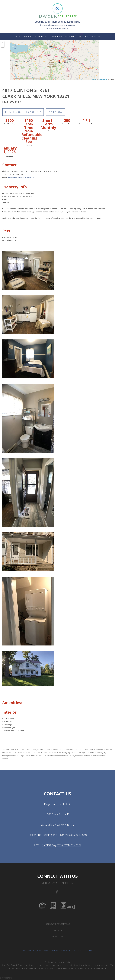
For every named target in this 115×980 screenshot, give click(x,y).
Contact (96, 37)
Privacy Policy (57, 931)
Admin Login (57, 937)
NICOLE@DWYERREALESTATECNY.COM (57, 25)
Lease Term (48, 131)
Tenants (70, 37)
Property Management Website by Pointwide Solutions (57, 951)
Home (18, 37)
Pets (6, 231)
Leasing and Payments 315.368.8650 (58, 22)
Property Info (15, 187)
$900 (10, 121)
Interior (9, 713)
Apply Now (56, 37)
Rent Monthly (9, 124)
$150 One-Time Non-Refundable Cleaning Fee (29, 131)
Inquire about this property (24, 112)
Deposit (29, 145)
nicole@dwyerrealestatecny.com (21, 178)
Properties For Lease (35, 37)
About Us (83, 37)
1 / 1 (86, 121)
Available (10, 156)
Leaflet (94, 79)
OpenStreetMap (103, 79)
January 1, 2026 (10, 150)
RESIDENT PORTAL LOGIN (57, 29)
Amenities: (12, 703)
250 (67, 121)
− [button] (3, 46)
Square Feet (67, 124)
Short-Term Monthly (48, 124)
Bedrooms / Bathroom (86, 124)
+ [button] (3, 43)
